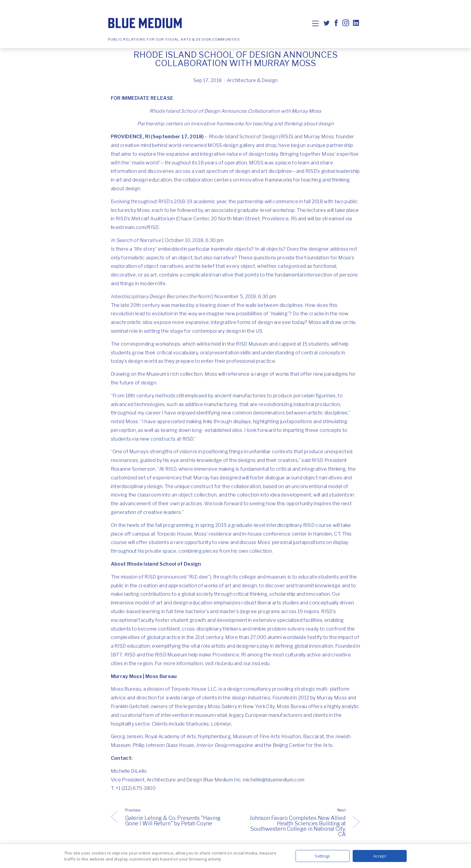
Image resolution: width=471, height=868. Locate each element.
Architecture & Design (252, 80)
